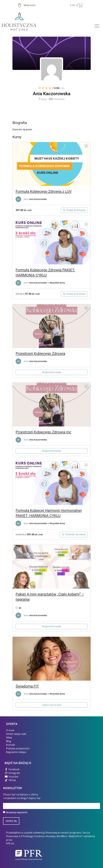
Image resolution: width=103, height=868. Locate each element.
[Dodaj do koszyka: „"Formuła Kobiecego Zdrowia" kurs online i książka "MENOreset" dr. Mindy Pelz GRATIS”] (74, 294)
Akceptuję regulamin (17, 812)
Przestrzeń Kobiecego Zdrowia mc (43, 432)
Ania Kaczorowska (38, 199)
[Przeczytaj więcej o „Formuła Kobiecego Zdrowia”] (74, 534)
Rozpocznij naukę (51, 372)
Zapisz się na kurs (52, 705)
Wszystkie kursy (57, 283)
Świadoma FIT (27, 686)
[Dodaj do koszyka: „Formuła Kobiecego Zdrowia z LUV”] (74, 210)
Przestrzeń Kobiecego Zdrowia (40, 354)
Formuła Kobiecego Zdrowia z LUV (44, 191)
